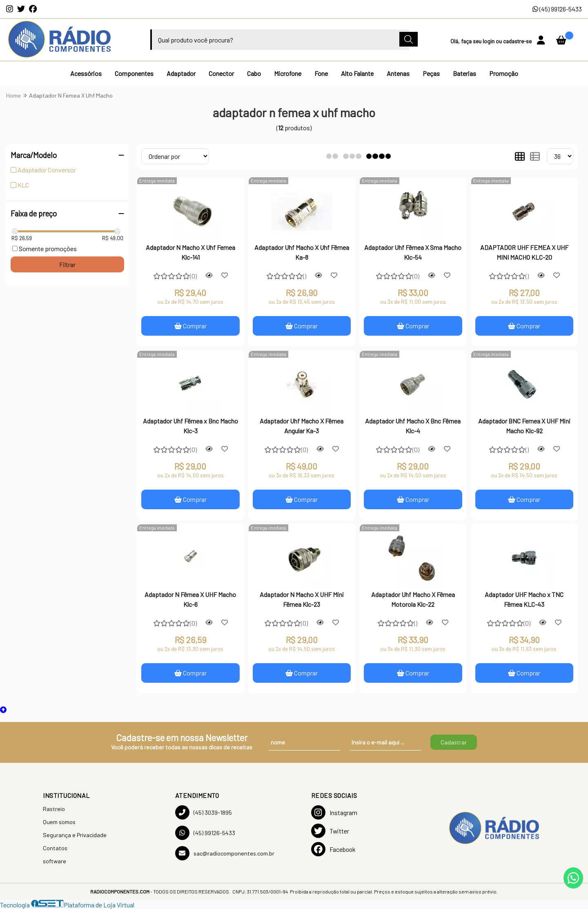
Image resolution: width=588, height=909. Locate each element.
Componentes (134, 73)
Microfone (288, 73)
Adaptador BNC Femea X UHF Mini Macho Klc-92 (524, 426)
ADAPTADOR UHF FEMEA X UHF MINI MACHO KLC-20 (524, 252)
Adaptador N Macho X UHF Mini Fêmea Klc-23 (302, 599)
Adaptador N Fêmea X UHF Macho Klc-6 (190, 599)
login (489, 41)
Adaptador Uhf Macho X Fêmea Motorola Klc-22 (413, 599)
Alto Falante (357, 73)
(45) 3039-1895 (204, 812)
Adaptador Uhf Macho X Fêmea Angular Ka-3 (302, 426)
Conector (221, 73)
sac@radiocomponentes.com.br (225, 853)
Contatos (55, 848)
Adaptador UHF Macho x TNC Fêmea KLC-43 (524, 599)
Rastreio (54, 809)
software (55, 861)
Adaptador (181, 73)
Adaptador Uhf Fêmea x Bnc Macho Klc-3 (190, 426)
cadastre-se (518, 41)
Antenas (398, 73)
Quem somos (59, 822)
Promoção (504, 73)
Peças (431, 73)
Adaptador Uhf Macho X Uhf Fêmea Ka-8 (302, 252)
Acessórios (86, 73)
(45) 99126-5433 (557, 9)
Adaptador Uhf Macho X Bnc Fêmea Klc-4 (413, 426)
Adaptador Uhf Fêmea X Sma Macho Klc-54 (413, 252)
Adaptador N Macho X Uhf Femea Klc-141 (190, 252)
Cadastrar (454, 742)
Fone (321, 73)
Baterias (464, 73)
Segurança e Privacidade (75, 835)
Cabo (254, 73)
